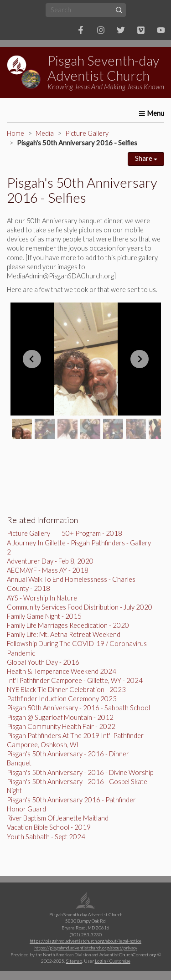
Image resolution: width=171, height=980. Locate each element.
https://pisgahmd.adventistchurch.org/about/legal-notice (85, 941)
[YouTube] (161, 30)
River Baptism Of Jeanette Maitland (58, 818)
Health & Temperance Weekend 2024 (62, 671)
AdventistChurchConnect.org (128, 954)
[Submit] (119, 10)
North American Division (67, 954)
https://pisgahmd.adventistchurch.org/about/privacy (86, 948)
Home (16, 133)
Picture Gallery (87, 133)
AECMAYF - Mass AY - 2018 (48, 570)
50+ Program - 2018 (92, 533)
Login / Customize (113, 961)
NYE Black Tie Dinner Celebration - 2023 (66, 690)
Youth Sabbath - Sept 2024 (46, 837)
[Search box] (86, 10)
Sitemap (74, 961)
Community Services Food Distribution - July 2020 (80, 607)
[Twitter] (121, 30)
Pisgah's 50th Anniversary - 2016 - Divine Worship (80, 772)
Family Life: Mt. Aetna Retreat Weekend (64, 634)
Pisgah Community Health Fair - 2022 (61, 726)
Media (45, 133)
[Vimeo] (141, 30)
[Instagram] (101, 30)
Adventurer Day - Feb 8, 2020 (50, 561)
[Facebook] (81, 30)
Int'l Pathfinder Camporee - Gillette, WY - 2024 (75, 680)
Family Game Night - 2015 (44, 616)
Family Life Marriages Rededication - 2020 (68, 625)
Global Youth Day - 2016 (43, 662)
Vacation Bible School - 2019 (49, 827)
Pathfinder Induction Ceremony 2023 (62, 699)
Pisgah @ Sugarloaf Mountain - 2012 (60, 717)
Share (146, 158)
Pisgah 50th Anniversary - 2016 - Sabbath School (78, 708)
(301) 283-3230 (85, 934)
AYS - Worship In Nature (42, 598)
